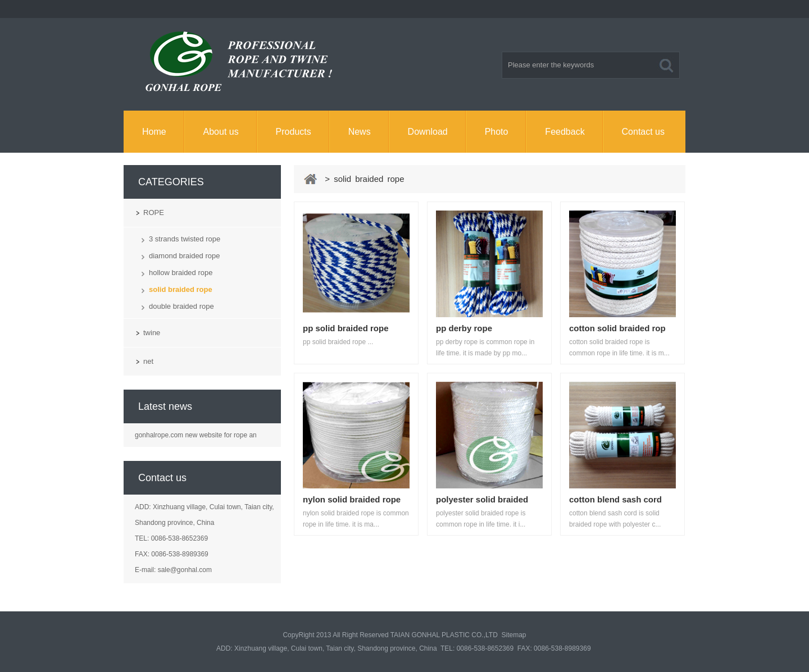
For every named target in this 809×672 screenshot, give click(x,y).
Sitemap (514, 635)
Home (154, 132)
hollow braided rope (181, 273)
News (360, 132)
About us (221, 132)
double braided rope (181, 306)
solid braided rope (181, 289)
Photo (497, 132)
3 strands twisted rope (185, 239)
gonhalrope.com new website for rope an (196, 435)
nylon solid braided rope (352, 499)
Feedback (565, 132)
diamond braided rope (184, 256)
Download (428, 132)
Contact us (643, 132)
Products (294, 132)
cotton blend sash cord (615, 499)
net (148, 361)
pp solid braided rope (346, 328)
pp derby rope (464, 328)
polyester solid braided (482, 499)
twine (152, 333)
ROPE (154, 212)
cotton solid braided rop (617, 328)
